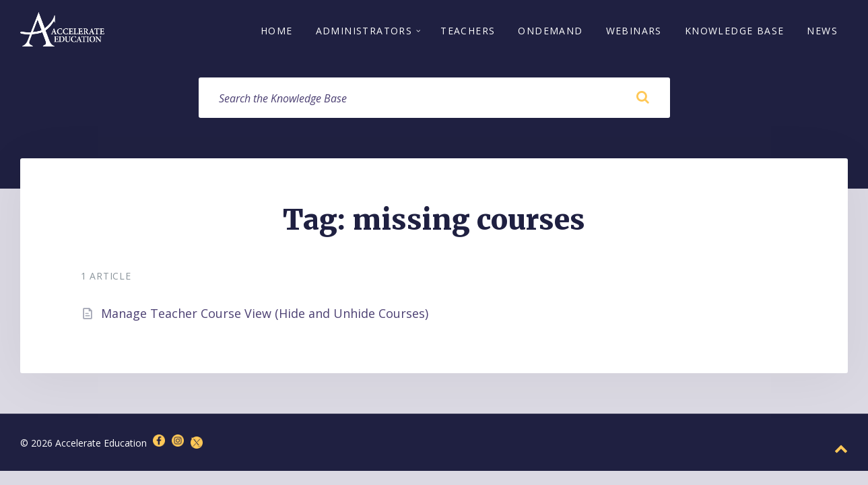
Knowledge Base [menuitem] (735, 32)
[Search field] (434, 100)
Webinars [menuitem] (634, 32)
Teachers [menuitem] (468, 32)
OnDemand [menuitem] (550, 32)
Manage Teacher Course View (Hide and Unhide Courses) (265, 316)
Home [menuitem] (277, 32)
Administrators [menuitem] (364, 32)
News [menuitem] (822, 32)
